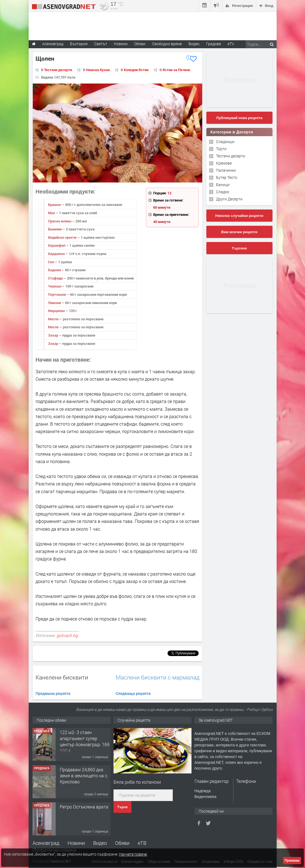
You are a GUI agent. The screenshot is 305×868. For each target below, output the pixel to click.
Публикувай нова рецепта (239, 118)
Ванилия (55, 229)
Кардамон (57, 254)
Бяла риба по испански (137, 782)
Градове (214, 44)
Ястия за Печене (176, 70)
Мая (52, 213)
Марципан (57, 311)
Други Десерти (229, 199)
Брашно (55, 205)
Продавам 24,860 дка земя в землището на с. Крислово (84, 776)
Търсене (239, 248)
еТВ (142, 843)
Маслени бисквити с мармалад (158, 677)
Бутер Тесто (227, 177)
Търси (122, 807)
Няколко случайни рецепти (239, 216)
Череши (55, 286)
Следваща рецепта (133, 693)
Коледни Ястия (136, 70)
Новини (121, 44)
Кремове (224, 163)
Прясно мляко (60, 221)
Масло (54, 319)
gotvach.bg (67, 635)
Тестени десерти (58, 70)
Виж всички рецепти (239, 232)
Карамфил (57, 245)
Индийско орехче (63, 237)
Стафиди (56, 278)
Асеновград (46, 843)
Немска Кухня (98, 70)
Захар (53, 335)
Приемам (292, 861)
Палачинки (226, 170)
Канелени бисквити (62, 677)
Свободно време (167, 44)
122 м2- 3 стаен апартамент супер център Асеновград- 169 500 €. (85, 741)
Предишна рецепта (53, 693)
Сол (51, 262)
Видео (100, 843)
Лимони (55, 303)
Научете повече (133, 854)
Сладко (223, 192)
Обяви (122, 843)
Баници (223, 185)
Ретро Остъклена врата (84, 807)
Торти (221, 149)
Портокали (57, 294)
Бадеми (55, 270)
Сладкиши (225, 142)
